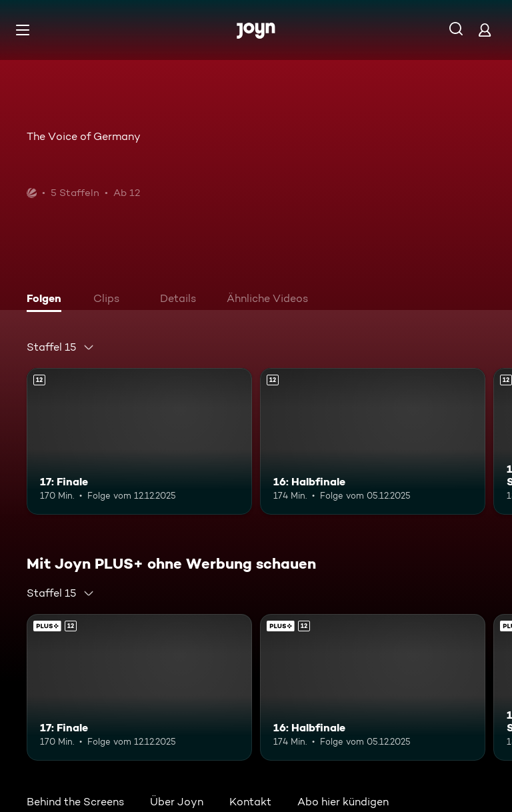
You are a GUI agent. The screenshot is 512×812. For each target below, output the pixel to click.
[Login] (485, 30)
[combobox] (61, 347)
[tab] (47, 300)
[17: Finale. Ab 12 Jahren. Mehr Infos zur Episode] (139, 441)
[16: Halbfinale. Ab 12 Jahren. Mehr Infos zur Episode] (373, 441)
